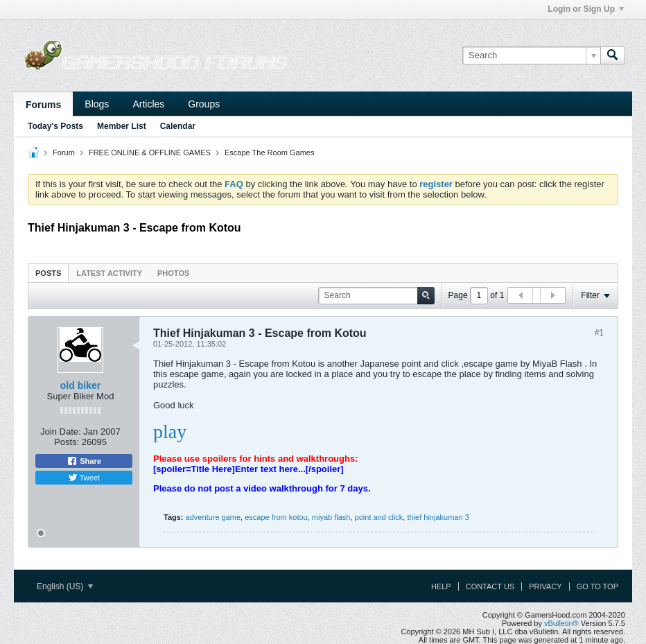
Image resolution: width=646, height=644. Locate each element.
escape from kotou (276, 517)
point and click (379, 517)
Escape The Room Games (269, 153)
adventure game (213, 517)
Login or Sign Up (586, 9)
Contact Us (490, 586)
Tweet (84, 478)
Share (84, 461)
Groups (204, 104)
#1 (599, 333)
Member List (122, 126)
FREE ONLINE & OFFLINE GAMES (150, 153)
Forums (43, 105)
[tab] (48, 273)
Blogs (97, 104)
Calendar (178, 126)
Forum (64, 153)
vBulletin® (561, 623)
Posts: (67, 442)
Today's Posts (55, 126)
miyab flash (331, 517)
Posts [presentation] (48, 273)
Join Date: (61, 432)
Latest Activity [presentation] (109, 273)
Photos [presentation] (173, 273)
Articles (148, 104)
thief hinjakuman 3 (438, 517)
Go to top (597, 586)
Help (441, 586)
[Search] (531, 55)
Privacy (545, 586)
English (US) (65, 586)
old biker (80, 385)
